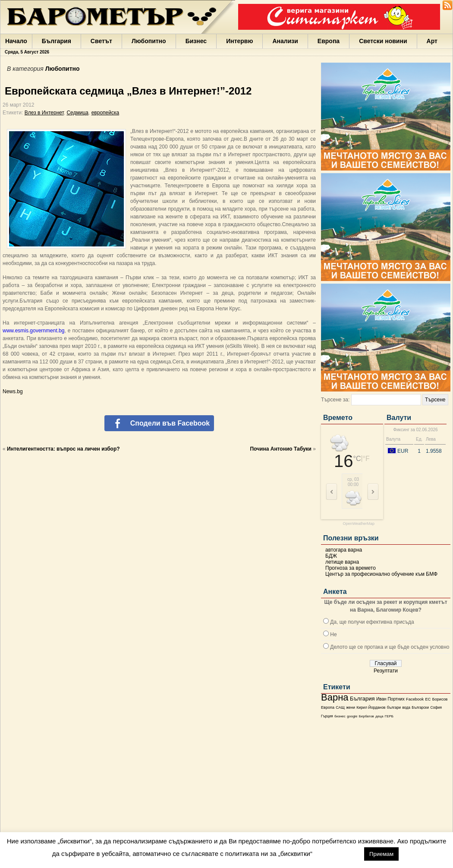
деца (379, 716)
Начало (16, 41)
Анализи (285, 41)
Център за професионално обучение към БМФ (381, 574)
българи (394, 707)
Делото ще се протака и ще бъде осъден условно (390, 647)
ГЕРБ (389, 716)
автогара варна (344, 550)
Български (420, 707)
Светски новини (383, 41)
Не (333, 634)
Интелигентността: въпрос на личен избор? (63, 449)
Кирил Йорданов (371, 707)
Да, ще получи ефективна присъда (372, 622)
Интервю (239, 41)
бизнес (340, 716)
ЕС (428, 699)
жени (351, 707)
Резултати (386, 671)
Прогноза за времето (351, 568)
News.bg (13, 391)
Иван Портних (390, 699)
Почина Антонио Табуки (281, 449)
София (436, 708)
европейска (105, 113)
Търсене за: (335, 400)
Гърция (327, 716)
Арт (432, 41)
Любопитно (149, 41)
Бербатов (366, 716)
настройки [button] (338, 854)
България (57, 41)
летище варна (342, 562)
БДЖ (331, 556)
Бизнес (196, 41)
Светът (101, 41)
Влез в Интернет (44, 113)
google (352, 716)
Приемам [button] (381, 854)
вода (406, 707)
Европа (329, 41)
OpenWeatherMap (359, 524)
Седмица (77, 113)
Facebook (415, 699)
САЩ (340, 707)
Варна (335, 697)
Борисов (440, 699)
